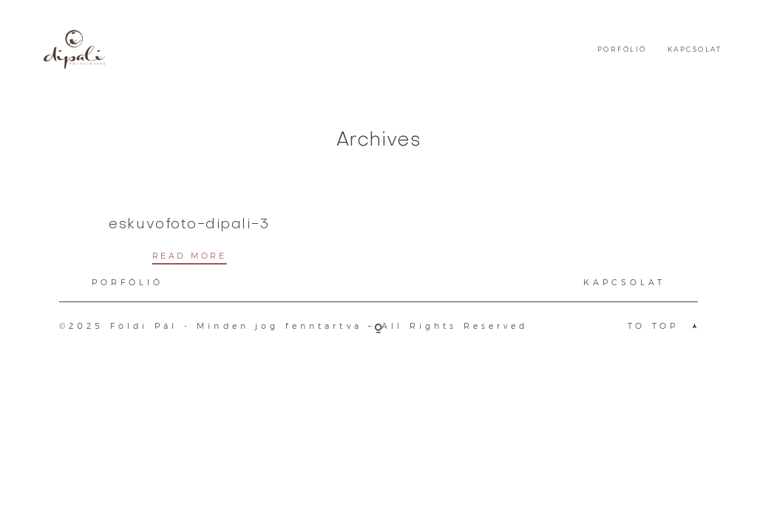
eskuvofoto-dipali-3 (189, 225)
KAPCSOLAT (695, 49)
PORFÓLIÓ (622, 49)
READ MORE (190, 256)
